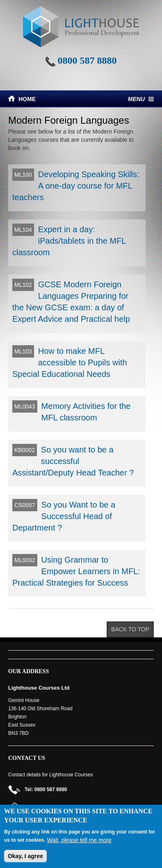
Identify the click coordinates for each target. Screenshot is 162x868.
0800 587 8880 (87, 60)
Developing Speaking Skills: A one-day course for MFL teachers (76, 186)
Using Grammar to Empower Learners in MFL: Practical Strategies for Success (76, 571)
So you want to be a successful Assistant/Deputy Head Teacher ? (73, 461)
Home (27, 99)
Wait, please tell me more (79, 840)
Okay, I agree (25, 856)
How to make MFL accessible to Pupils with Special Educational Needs (70, 362)
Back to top (130, 629)
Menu (136, 99)
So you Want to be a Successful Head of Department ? (64, 516)
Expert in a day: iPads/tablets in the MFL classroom (69, 241)
